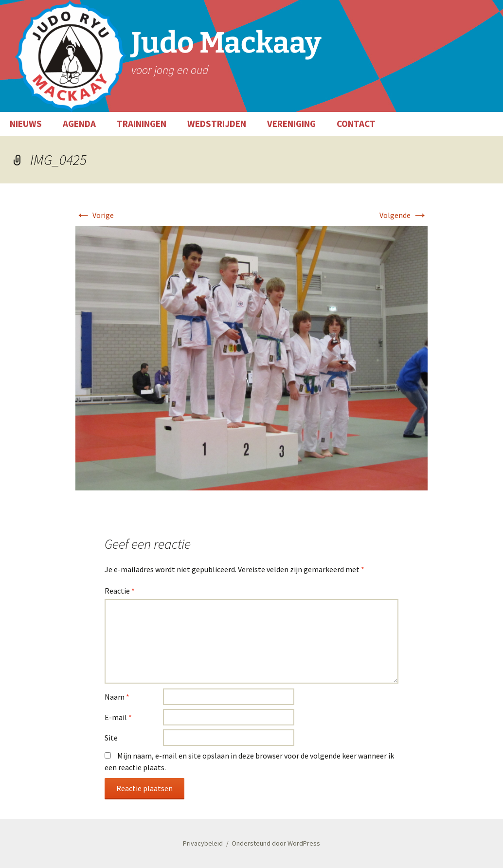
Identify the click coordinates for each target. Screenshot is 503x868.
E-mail (118, 717)
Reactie (120, 591)
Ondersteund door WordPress (276, 843)
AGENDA (79, 124)
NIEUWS (26, 124)
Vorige (95, 215)
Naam (117, 697)
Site (111, 738)
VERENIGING (291, 124)
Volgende (404, 215)
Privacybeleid (203, 843)
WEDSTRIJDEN (217, 124)
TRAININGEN (142, 124)
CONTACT (356, 124)
